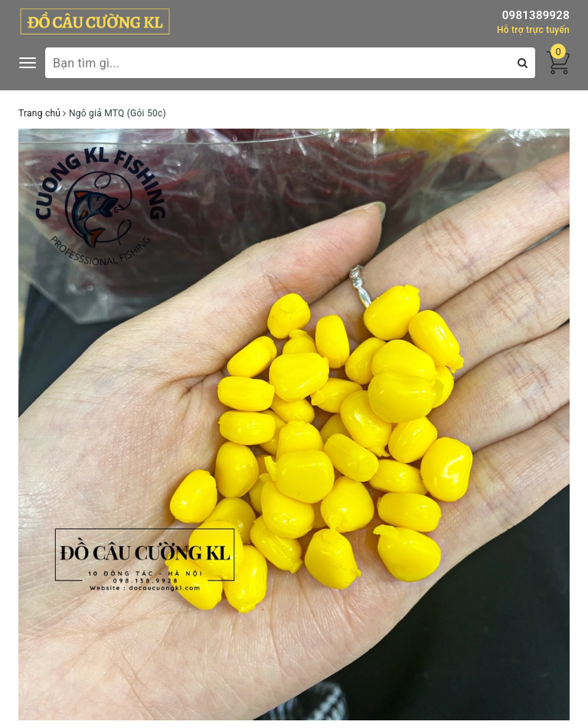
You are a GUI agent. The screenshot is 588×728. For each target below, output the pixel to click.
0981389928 (536, 15)
